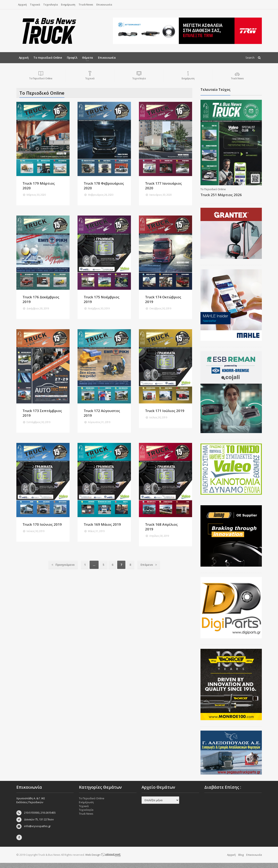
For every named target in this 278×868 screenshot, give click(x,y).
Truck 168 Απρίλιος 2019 (161, 527)
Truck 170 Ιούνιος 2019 (42, 524)
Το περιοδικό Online (48, 58)
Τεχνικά (35, 4)
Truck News (86, 4)
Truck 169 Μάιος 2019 (102, 524)
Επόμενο (149, 565)
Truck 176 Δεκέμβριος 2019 (41, 299)
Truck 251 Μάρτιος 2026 (221, 195)
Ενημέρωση (68, 4)
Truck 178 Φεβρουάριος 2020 (104, 186)
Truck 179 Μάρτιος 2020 (39, 186)
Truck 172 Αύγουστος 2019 (102, 413)
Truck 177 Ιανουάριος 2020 (163, 186)
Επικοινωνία (104, 4)
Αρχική (22, 4)
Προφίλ (72, 58)
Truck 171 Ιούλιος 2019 (165, 411)
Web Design (103, 860)
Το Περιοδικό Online (213, 189)
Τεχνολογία (50, 4)
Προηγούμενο (63, 565)
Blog (241, 860)
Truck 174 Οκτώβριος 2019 (163, 299)
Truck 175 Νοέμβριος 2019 (102, 299)
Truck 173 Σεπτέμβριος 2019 (42, 413)
